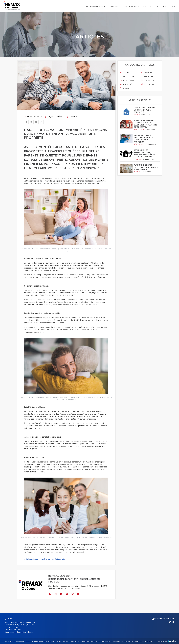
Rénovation (148, 80)
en (174, 6)
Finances (146, 73)
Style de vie (148, 84)
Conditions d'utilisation (121, 641)
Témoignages (131, 6)
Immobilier (147, 77)
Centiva (172, 641)
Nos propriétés (95, 6)
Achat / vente (33, 117)
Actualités (126, 84)
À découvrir (127, 77)
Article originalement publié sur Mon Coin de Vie (44, 559)
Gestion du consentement (142, 641)
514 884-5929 (15, 630)
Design (124, 88)
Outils (147, 6)
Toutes (125, 73)
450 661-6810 (15, 627)
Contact (161, 6)
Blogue (114, 6)
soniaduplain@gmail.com (22, 632)
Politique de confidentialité (99, 641)
